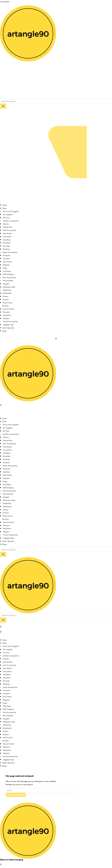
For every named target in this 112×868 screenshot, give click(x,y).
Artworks (6, 255)
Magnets (6, 265)
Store (4, 208)
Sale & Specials (8, 328)
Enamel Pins (8, 227)
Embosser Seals (9, 287)
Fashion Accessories (11, 221)
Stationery (7, 290)
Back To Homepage (16, 795)
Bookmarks (7, 293)
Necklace (6, 249)
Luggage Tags (8, 325)
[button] (56, 200)
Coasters (6, 258)
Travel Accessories (10, 321)
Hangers (6, 284)
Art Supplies (8, 214)
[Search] (3, 106)
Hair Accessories (9, 230)
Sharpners (7, 315)
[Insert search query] (40, 790)
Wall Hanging (8, 274)
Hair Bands (7, 233)
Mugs (5, 268)
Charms (6, 224)
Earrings (6, 246)
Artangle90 (5, 2)
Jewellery (7, 240)
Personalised (8, 280)
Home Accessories (10, 252)
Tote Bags (7, 271)
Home (4, 205)
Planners (6, 312)
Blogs (4, 331)
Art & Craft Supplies (11, 211)
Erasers (6, 299)
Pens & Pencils (8, 309)
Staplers (6, 318)
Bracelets (7, 243)
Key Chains (7, 262)
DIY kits (6, 218)
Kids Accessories (9, 277)
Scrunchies (7, 236)
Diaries (6, 296)
